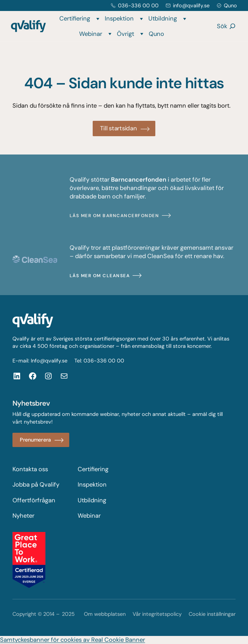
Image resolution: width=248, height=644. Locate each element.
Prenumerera (35, 440)
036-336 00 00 (138, 5)
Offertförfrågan (34, 500)
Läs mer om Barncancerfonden (114, 216)
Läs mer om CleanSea (100, 276)
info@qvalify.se (191, 5)
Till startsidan (118, 128)
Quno (230, 5)
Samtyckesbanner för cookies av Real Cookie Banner (73, 640)
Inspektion (119, 18)
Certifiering (75, 18)
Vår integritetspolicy (157, 614)
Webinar (91, 34)
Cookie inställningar (212, 614)
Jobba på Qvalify (36, 485)
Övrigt (125, 34)
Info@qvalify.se (49, 361)
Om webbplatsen (105, 614)
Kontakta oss (30, 469)
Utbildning (163, 18)
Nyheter (23, 516)
